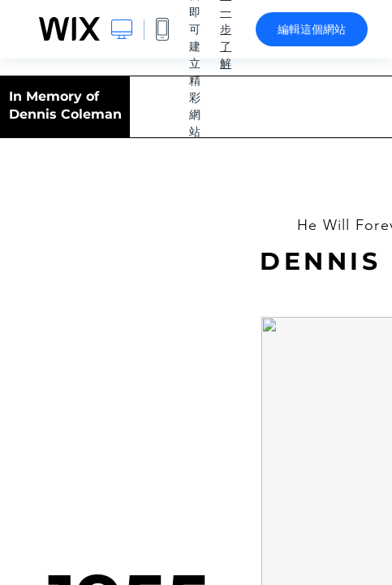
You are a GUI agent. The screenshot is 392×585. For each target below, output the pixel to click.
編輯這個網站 (312, 29)
